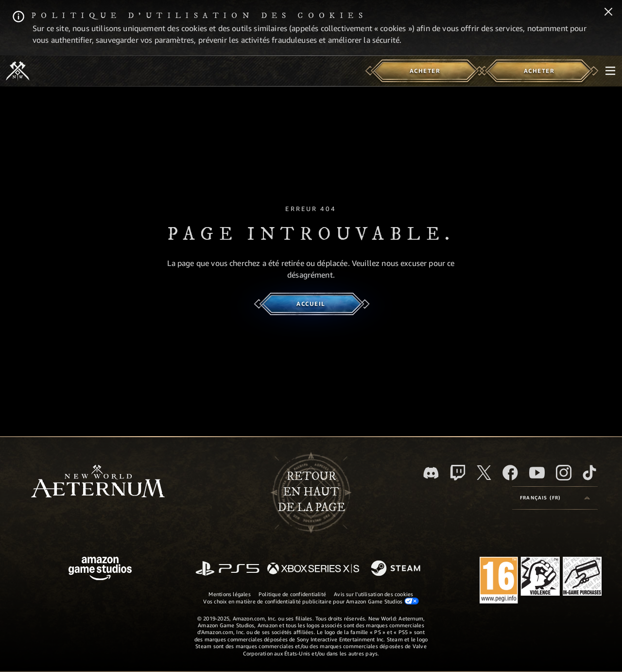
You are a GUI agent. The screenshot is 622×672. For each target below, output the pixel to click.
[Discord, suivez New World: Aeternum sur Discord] (431, 473)
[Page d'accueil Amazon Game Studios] (100, 570)
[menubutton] (610, 71)
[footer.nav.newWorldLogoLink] (98, 482)
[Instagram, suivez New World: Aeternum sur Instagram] (564, 473)
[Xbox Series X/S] (313, 569)
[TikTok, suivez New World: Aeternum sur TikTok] (589, 473)
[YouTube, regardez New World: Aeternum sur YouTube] (537, 473)
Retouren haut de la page (311, 492)
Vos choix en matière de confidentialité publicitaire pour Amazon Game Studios (311, 601)
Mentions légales (230, 594)
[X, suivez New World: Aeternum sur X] (484, 473)
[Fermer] (608, 13)
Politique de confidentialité (292, 594)
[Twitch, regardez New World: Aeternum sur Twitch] (458, 473)
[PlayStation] (227, 569)
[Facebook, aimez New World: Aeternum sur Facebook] (510, 473)
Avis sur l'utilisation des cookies (373, 594)
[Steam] (397, 569)
